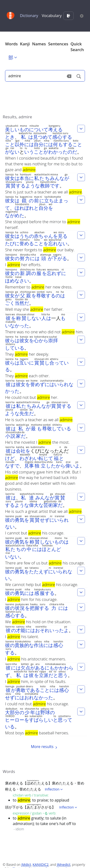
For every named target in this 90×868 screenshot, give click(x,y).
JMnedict (64, 865)
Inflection (54, 789)
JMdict (26, 865)
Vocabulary (52, 16)
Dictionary (29, 16)
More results (45, 747)
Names (39, 44)
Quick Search (77, 47)
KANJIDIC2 (41, 865)
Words (11, 44)
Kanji (25, 44)
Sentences (58, 44)
